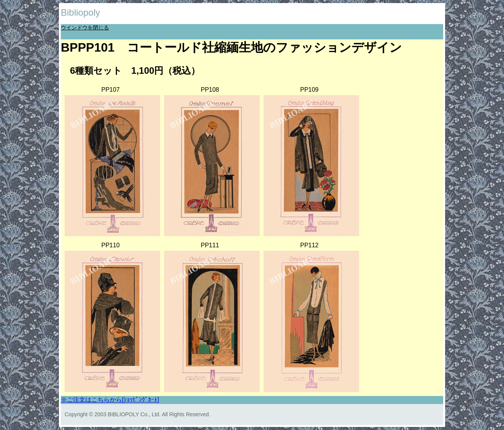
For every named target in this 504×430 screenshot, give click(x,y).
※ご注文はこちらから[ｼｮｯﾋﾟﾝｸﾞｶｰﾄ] (110, 400)
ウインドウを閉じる (85, 28)
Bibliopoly (80, 12)
